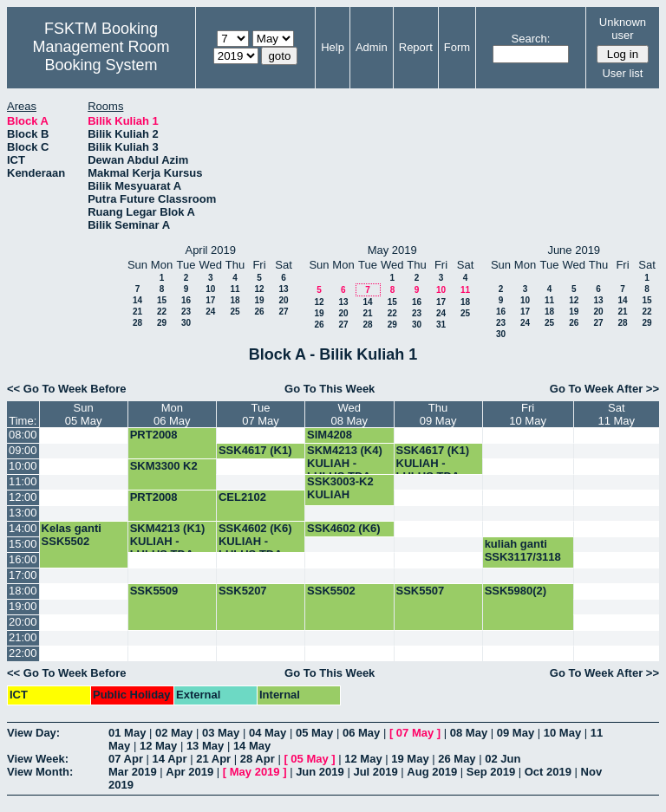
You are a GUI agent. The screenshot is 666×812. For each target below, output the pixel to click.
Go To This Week (330, 389)
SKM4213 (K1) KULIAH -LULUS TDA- (168, 541)
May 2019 (255, 772)
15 (162, 300)
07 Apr (126, 759)
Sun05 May (84, 414)
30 (186, 323)
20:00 (23, 622)
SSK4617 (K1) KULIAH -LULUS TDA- (433, 463)
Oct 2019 (548, 772)
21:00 (23, 637)
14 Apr (170, 759)
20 (283, 300)
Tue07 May (261, 414)
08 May (469, 733)
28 (137, 323)
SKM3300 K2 (164, 466)
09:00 (23, 450)
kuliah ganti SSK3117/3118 (523, 550)
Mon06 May (172, 414)
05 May (314, 733)
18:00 (23, 591)
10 (210, 289)
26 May (457, 759)
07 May (415, 733)
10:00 (23, 466)
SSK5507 (421, 591)
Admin (372, 47)
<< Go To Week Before (67, 389)
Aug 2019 (432, 772)
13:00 (23, 513)
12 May (158, 746)
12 (259, 289)
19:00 (23, 606)
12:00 (23, 497)
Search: (531, 39)
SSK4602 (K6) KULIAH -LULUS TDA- (255, 541)
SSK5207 (243, 591)
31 (441, 325)
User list (622, 73)
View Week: (38, 759)
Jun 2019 (320, 772)
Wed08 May (349, 414)
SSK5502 (331, 591)
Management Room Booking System (101, 56)
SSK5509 (154, 591)
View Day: (33, 733)
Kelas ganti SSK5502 (72, 535)
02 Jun (503, 759)
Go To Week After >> (604, 389)
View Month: (40, 772)
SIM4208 (330, 435)
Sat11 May (616, 414)
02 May (174, 733)
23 (186, 312)
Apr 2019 (189, 772)
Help (333, 47)
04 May (268, 733)
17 (210, 300)
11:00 (23, 481)
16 (186, 300)
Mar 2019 (133, 772)
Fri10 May (528, 414)
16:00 (23, 559)
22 (162, 312)
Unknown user (623, 29)
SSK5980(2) (516, 591)
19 (259, 300)
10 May (562, 733)
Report (416, 47)
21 (137, 312)
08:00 (23, 435)
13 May (205, 746)
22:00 (23, 653)
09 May (516, 733)
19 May (410, 759)
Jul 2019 (375, 772)
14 (137, 300)
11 (235, 289)
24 (210, 312)
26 (259, 312)
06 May (361, 733)
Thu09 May (438, 414)
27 (283, 312)
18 (235, 300)
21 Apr (213, 759)
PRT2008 (154, 435)
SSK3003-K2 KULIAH (340, 488)
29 (162, 323)
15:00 (23, 544)
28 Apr (258, 759)
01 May (127, 733)
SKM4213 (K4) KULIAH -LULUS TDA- (345, 463)
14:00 (23, 528)
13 (283, 289)
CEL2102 (242, 497)
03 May (221, 733)
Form (457, 47)
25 (235, 312)
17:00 (23, 575)
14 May (252, 746)
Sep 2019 (491, 772)
